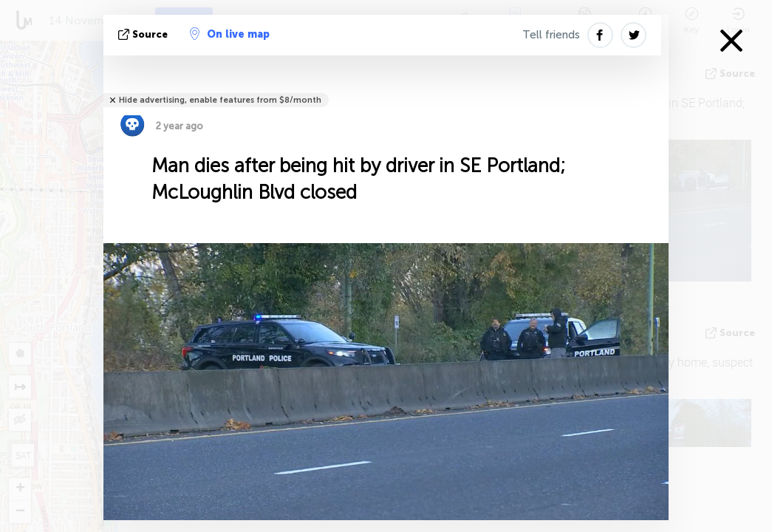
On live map (230, 34)
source (144, 34)
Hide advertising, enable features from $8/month (220, 100)
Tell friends (551, 35)
